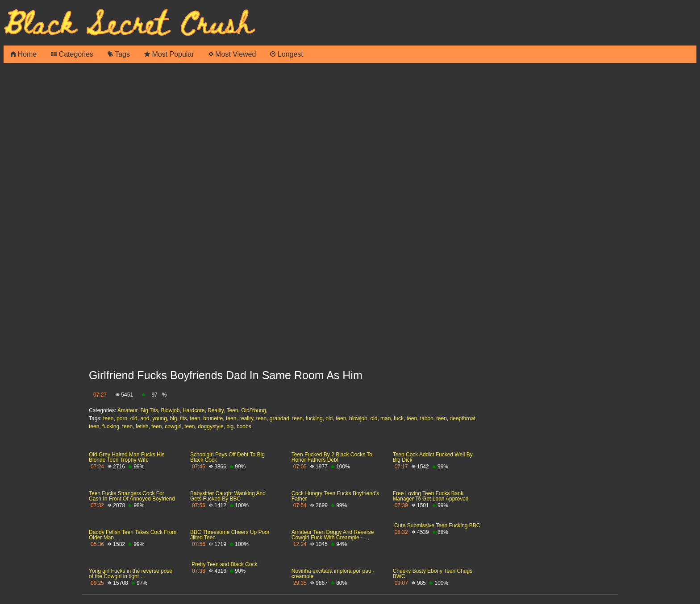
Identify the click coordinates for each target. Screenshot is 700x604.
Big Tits (149, 410)
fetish (142, 426)
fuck (399, 418)
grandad (279, 418)
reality (246, 418)
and (145, 418)
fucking (314, 418)
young (160, 418)
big (174, 418)
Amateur (127, 410)
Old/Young (254, 410)
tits (183, 418)
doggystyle (210, 426)
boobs (244, 426)
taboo (427, 418)
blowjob (358, 418)
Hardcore (194, 410)
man (385, 418)
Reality (216, 410)
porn (122, 418)
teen (108, 418)
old (134, 418)
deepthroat (463, 418)
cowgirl (173, 426)
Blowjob (170, 410)
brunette (213, 418)
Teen (232, 410)
